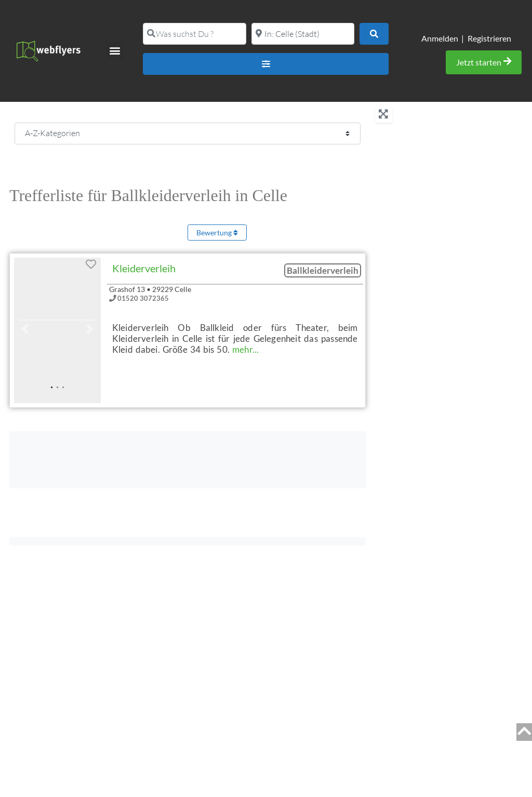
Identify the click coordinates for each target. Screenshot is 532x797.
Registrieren (489, 38)
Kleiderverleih (144, 268)
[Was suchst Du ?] (194, 34)
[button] (115, 51)
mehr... (245, 349)
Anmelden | (443, 38)
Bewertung (217, 233)
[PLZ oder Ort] (303, 34)
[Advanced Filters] (266, 64)
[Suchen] (374, 34)
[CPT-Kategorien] (188, 134)
